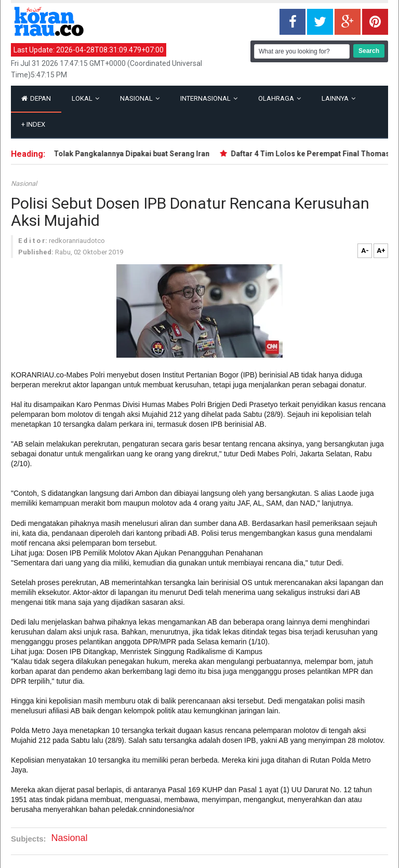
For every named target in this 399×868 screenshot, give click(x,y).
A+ (381, 250)
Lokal (85, 98)
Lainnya (338, 98)
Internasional (209, 98)
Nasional (140, 98)
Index (33, 124)
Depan (36, 98)
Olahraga (280, 98)
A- (365, 250)
